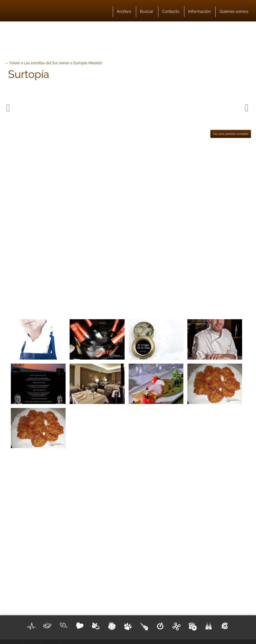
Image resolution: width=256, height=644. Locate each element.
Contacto (171, 11)
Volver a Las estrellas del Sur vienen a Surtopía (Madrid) (56, 63)
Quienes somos (234, 11)
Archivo (124, 11)
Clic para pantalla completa (231, 134)
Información (199, 11)
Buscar (147, 11)
